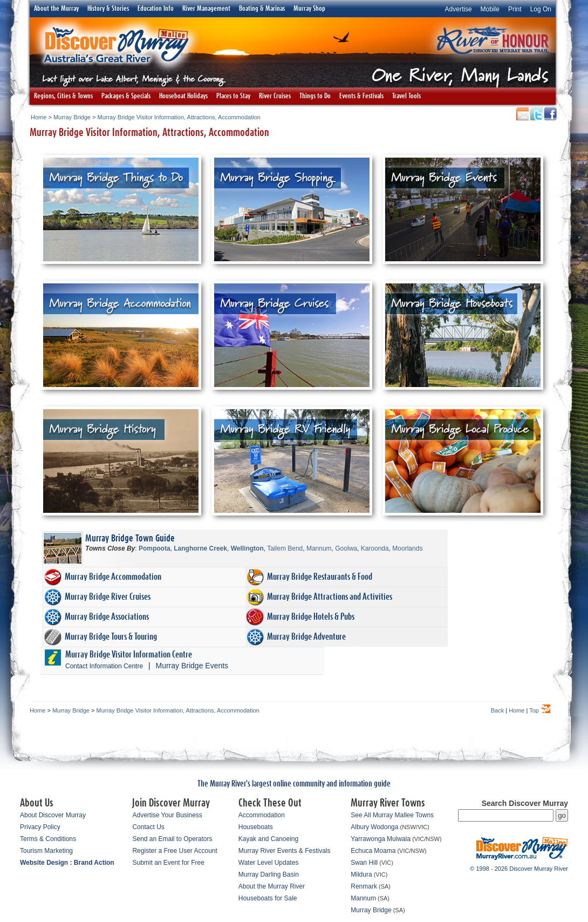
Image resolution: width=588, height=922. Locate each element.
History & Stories (108, 9)
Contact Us (148, 827)
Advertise (459, 9)
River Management (206, 9)
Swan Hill (364, 863)
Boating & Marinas (262, 9)
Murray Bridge (72, 117)
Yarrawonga (368, 839)
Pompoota (155, 548)
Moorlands (407, 548)
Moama (385, 851)
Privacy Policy (40, 827)
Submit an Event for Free (168, 863)
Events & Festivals (361, 96)
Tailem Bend (285, 548)
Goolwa (346, 548)
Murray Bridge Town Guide (130, 539)
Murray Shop (309, 9)
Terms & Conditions (48, 839)
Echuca (361, 851)
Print (515, 9)
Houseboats (256, 827)
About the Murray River (272, 886)
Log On (541, 9)
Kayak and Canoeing (268, 839)
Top (534, 710)
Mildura (361, 874)
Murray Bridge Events (192, 666)
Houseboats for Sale (268, 898)
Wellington (247, 548)
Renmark (364, 886)
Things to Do (315, 96)
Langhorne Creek (200, 548)
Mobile (490, 9)
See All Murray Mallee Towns (392, 815)
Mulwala (399, 839)
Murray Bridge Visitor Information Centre (129, 655)
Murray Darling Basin (269, 874)
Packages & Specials (126, 96)
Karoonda (375, 548)
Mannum (319, 548)
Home (39, 117)
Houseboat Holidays (183, 96)
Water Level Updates (269, 863)
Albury (360, 827)
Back (497, 710)
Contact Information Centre (104, 666)
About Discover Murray (53, 815)
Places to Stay (233, 96)
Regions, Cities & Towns (63, 96)
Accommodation (262, 815)
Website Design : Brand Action (67, 863)
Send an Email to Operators (172, 839)
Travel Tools (406, 96)
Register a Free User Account (175, 851)
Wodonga (384, 827)
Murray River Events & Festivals (285, 851)
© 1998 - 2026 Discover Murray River (519, 869)
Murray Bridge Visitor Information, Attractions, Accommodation (179, 117)
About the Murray (56, 9)
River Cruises (275, 96)
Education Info (156, 9)
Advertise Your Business (167, 815)
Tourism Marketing (46, 851)
